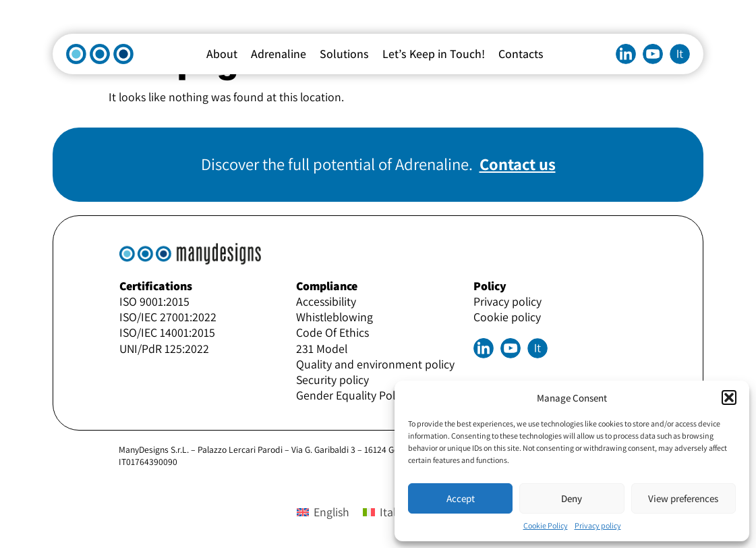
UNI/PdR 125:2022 (164, 349)
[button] (729, 398)
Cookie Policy (546, 525)
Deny (572, 498)
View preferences (683, 498)
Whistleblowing (335, 317)
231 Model (322, 349)
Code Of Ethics (332, 332)
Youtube (653, 54)
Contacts (521, 54)
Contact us (518, 164)
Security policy (332, 380)
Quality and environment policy (375, 364)
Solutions (344, 54)
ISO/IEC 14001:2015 (167, 332)
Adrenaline (279, 54)
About (222, 54)
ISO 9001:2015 (154, 301)
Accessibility (326, 301)
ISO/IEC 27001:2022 (168, 317)
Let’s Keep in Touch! (434, 54)
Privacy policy (598, 525)
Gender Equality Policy (352, 395)
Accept (461, 498)
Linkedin (626, 54)
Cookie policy (507, 317)
